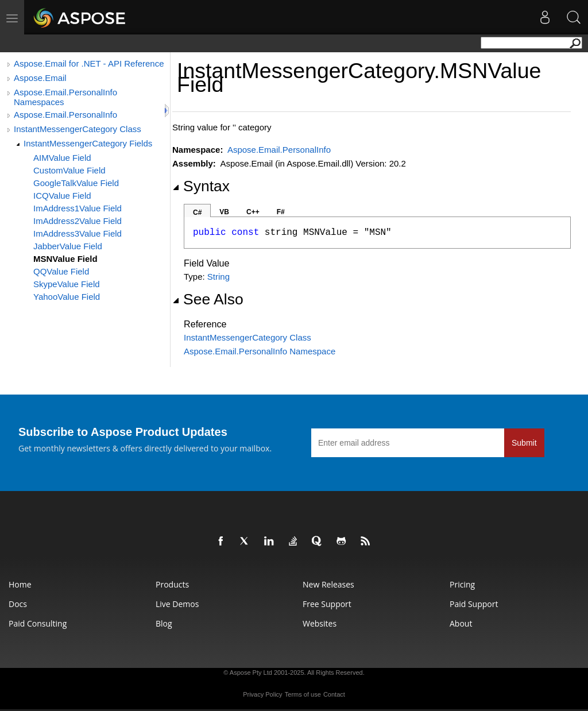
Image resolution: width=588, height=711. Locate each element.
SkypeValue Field (67, 284)
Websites (320, 623)
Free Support (327, 604)
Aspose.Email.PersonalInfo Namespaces (65, 97)
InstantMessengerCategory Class (78, 129)
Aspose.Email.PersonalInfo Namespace (260, 351)
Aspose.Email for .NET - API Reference (89, 63)
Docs (18, 604)
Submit (524, 443)
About (461, 623)
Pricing (462, 584)
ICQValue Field (62, 196)
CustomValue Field (69, 170)
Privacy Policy (262, 694)
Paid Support (474, 604)
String (218, 277)
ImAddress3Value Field (78, 233)
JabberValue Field (68, 246)
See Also (208, 299)
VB (224, 212)
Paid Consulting (38, 623)
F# (281, 212)
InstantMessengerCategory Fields (88, 143)
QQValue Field (61, 271)
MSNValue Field (65, 259)
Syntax (201, 186)
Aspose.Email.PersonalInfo (65, 115)
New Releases (328, 584)
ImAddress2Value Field (78, 221)
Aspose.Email (40, 78)
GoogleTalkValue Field (76, 183)
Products (172, 584)
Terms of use (303, 694)
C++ (253, 212)
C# (197, 212)
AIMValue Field (62, 158)
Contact (334, 694)
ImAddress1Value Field (78, 208)
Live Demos (177, 604)
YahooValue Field (67, 297)
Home (20, 584)
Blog (164, 623)
